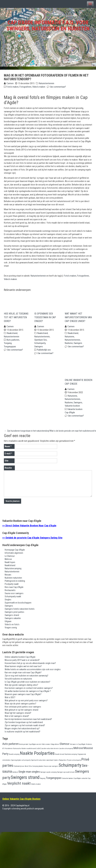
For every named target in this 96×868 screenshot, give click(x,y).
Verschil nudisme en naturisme (18, 681)
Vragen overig (11, 629)
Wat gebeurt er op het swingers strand (21, 712)
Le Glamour (10, 558)
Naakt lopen (10, 564)
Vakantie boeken (72, 408)
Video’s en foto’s (12, 626)
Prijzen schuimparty (74, 762)
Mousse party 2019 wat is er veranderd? (22, 662)
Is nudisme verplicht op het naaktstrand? (22, 733)
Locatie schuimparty (66, 750)
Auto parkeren (13, 341)
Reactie (8, 470)
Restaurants (10, 592)
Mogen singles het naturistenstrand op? (22, 730)
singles (36, 774)
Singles (8, 601)
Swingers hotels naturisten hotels (20, 611)
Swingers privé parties (14, 614)
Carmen (10, 83)
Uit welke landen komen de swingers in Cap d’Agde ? (28, 693)
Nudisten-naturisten (13, 580)
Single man (25, 774)
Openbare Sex (41, 341)
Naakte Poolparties (37, 755)
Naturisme (69, 337)
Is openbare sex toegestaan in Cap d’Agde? (45, 318)
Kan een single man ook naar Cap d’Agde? (23, 674)
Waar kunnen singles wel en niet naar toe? (23, 668)
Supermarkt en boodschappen (18, 605)
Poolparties (63, 762)
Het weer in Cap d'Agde (78, 746)
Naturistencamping (13, 570)
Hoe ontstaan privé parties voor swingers (23, 709)
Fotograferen (25, 87)
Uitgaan (8, 623)
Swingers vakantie (13, 620)
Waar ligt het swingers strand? (18, 715)
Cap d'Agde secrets (35, 746)
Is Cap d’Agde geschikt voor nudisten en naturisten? (27, 684)
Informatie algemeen (14, 555)
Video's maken (39, 87)
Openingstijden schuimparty (21, 762)
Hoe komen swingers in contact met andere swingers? (29, 690)
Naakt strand (60, 756)
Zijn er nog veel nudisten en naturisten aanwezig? (26, 677)
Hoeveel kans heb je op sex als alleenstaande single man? (30, 665)
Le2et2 (39, 750)
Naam (8, 448)
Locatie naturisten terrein (50, 750)
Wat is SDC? (10, 699)
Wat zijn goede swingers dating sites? (21, 687)
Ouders (56, 762)
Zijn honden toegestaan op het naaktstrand (24, 724)
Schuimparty (40, 344)
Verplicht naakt (19, 785)
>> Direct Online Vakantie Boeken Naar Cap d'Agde (29, 528)
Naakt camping (14, 756)
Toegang (8, 344)
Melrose (8, 561)
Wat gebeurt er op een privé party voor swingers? (26, 702)
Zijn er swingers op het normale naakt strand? (25, 727)
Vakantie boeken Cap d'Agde (71, 780)
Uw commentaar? (58, 87)
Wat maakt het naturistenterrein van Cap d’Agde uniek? (78, 318)
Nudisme (69, 344)
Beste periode (24, 746)
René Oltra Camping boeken (34, 768)
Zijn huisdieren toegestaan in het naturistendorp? (27, 433)
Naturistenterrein (47, 83)
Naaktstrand (10, 567)
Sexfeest (15, 774)
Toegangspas (10, 347)
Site (7, 463)
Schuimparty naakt (13, 598)
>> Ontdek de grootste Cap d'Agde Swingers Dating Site (32, 540)
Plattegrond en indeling (15, 583)
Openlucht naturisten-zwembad (42, 762)
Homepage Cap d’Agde (15, 552)
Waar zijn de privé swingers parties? (20, 705)
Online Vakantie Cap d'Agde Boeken (21, 801)
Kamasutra (17, 750)
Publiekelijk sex (44, 351)
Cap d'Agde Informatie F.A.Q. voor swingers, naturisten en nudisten (48, 26)
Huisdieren (9, 750)
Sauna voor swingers (14, 595)
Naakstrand (12, 334)
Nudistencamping (71, 756)
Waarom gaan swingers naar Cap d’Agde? (23, 696)
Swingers (39, 347)
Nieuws (8, 577)
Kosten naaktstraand (29, 750)
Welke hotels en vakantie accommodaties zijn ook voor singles (33, 671)
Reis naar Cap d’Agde (14, 589)
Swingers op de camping (48, 774)
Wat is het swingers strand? (17, 718)
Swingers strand (12, 617)
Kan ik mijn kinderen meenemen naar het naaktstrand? (28, 721)
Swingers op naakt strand (66, 774)
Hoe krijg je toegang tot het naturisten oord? (16, 318)
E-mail (8, 456)
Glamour (65, 746)
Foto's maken (12, 87)
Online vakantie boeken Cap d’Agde (79, 384)
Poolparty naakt (12, 586)
